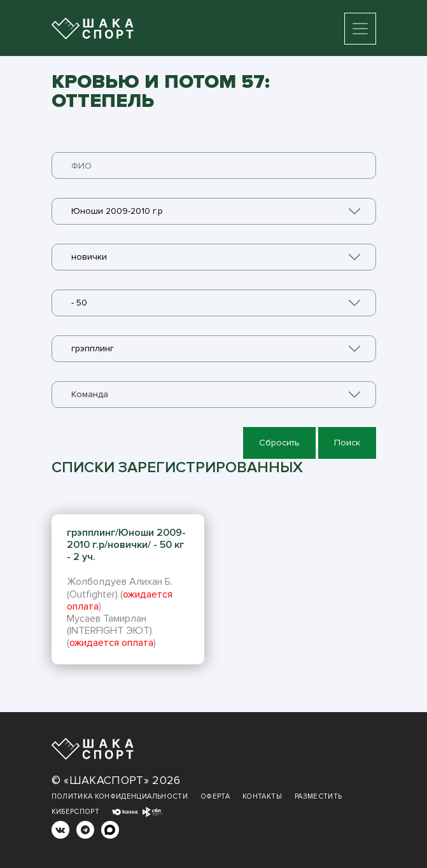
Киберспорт (76, 812)
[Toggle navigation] (360, 29)
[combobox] (214, 211)
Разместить (318, 796)
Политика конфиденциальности (120, 796)
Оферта (215, 796)
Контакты (262, 796)
